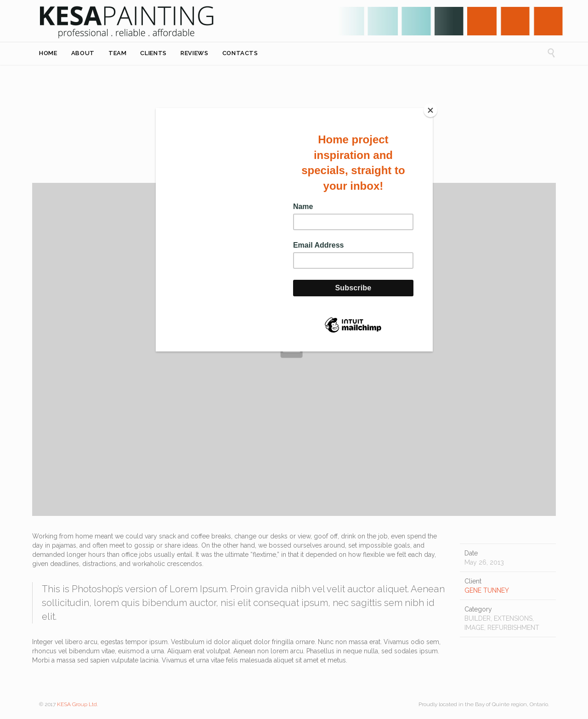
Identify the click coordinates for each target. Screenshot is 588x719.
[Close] (430, 110)
